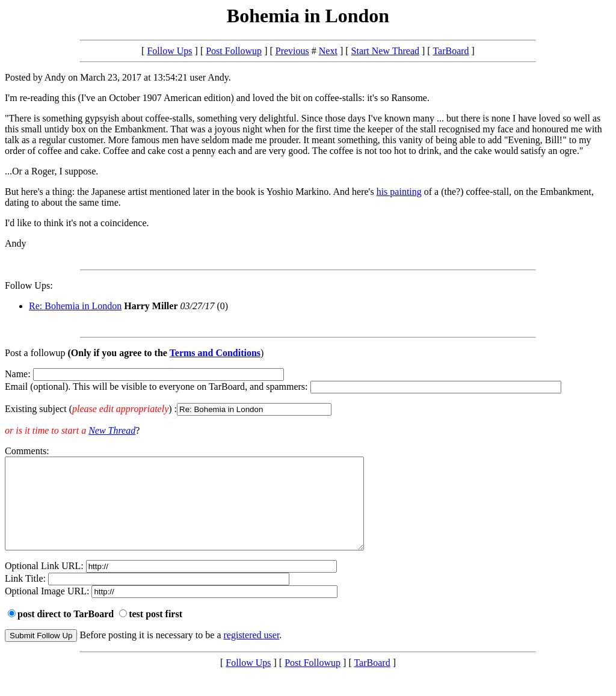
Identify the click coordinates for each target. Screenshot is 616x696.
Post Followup (234, 51)
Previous (292, 51)
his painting (399, 192)
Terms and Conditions (215, 353)
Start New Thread (385, 51)
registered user (252, 653)
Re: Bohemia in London (75, 306)
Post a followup (35, 353)
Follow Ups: (29, 285)
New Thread (112, 430)
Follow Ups (169, 51)
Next (328, 51)
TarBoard (451, 51)
